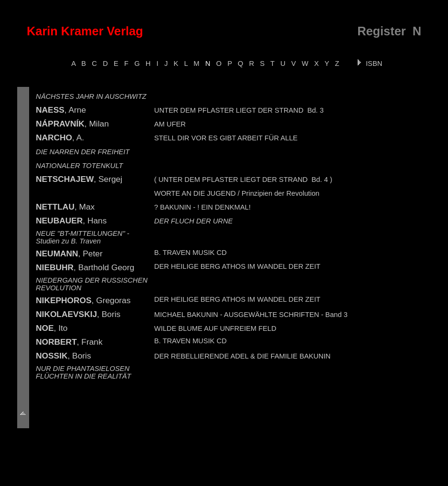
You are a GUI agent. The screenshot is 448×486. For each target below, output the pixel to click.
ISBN (369, 63)
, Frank (69, 342)
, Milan (72, 124)
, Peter (69, 254)
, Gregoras (83, 300)
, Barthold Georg (85, 267)
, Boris (78, 314)
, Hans (71, 221)
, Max (65, 207)
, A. (60, 137)
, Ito (52, 328)
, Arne (61, 110)
